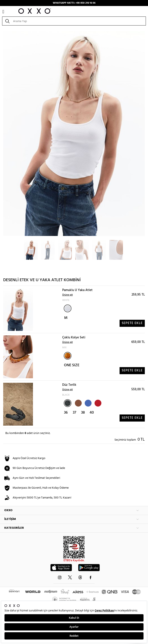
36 (66, 413)
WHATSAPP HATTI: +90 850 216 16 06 (74, 3)
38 (83, 413)
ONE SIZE (72, 365)
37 (74, 413)
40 (92, 413)
